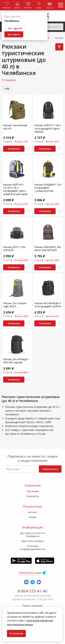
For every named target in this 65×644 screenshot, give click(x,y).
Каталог (33, 512)
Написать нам (30, 573)
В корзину (14, 149)
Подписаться (50, 469)
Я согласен (16, 633)
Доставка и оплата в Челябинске (33, 535)
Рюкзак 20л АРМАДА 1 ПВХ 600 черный (16, 361)
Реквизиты (32, 496)
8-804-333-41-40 (32, 591)
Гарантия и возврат (33, 541)
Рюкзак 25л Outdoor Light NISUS (15, 305)
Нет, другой (15, 28)
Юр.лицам (33, 491)
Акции (33, 517)
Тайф (7, 89)
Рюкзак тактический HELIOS (15, 127)
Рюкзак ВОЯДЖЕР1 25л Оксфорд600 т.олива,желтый (48, 188)
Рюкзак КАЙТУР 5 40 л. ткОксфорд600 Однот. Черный (48, 128)
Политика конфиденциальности (32, 548)
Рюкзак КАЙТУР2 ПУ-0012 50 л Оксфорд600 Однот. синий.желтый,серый (15, 189)
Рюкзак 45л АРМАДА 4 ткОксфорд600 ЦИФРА (48, 305)
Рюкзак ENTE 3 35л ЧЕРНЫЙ (14, 249)
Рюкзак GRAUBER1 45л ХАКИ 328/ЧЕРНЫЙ (48, 249)
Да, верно (14, 34)
